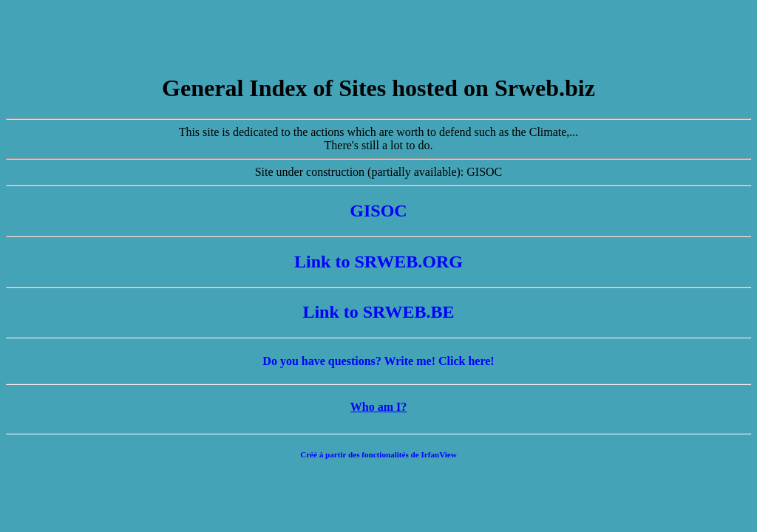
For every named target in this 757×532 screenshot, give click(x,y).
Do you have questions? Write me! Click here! (378, 361)
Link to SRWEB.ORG (378, 262)
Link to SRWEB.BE (378, 312)
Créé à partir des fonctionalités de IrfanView (378, 454)
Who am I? (378, 407)
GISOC (378, 211)
